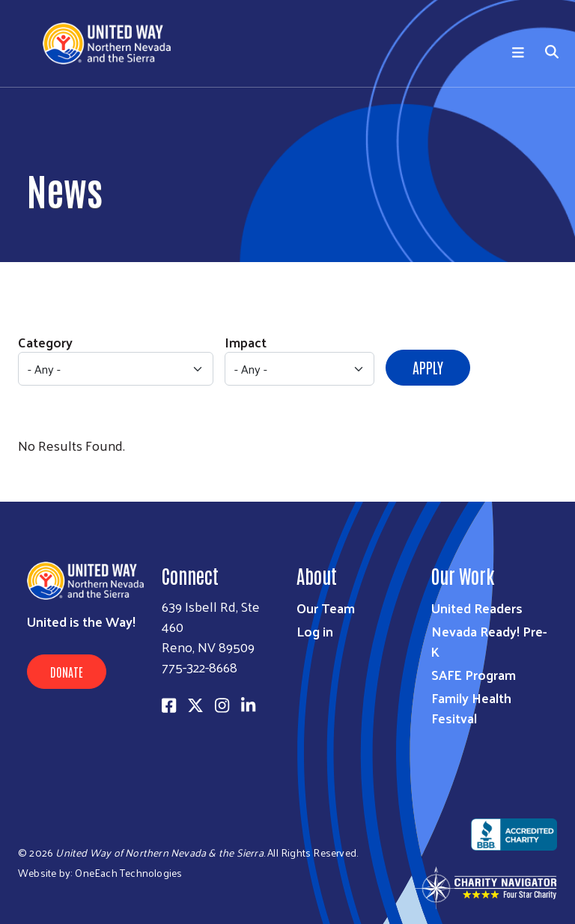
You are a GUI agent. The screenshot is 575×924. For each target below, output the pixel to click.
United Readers (477, 608)
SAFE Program (474, 674)
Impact (246, 342)
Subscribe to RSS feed (24, 473)
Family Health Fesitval (471, 708)
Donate (67, 672)
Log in (315, 631)
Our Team (326, 608)
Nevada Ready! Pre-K (489, 641)
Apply (428, 367)
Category (45, 342)
